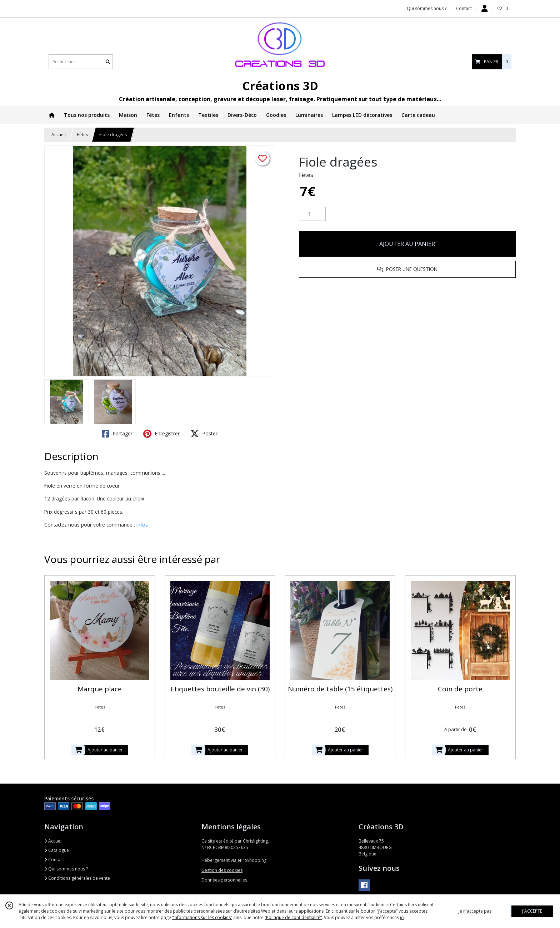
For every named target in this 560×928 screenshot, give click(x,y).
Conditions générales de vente (77, 878)
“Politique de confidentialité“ (293, 917)
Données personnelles (224, 880)
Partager (117, 434)
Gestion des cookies (222, 870)
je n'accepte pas (475, 911)
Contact (464, 8)
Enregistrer (161, 434)
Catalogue (57, 850)
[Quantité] (312, 214)
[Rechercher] (108, 62)
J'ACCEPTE (532, 911)
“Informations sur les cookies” (202, 917)
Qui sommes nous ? (66, 869)
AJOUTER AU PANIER (407, 244)
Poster (204, 434)
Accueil (59, 135)
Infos (142, 525)
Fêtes (82, 135)
